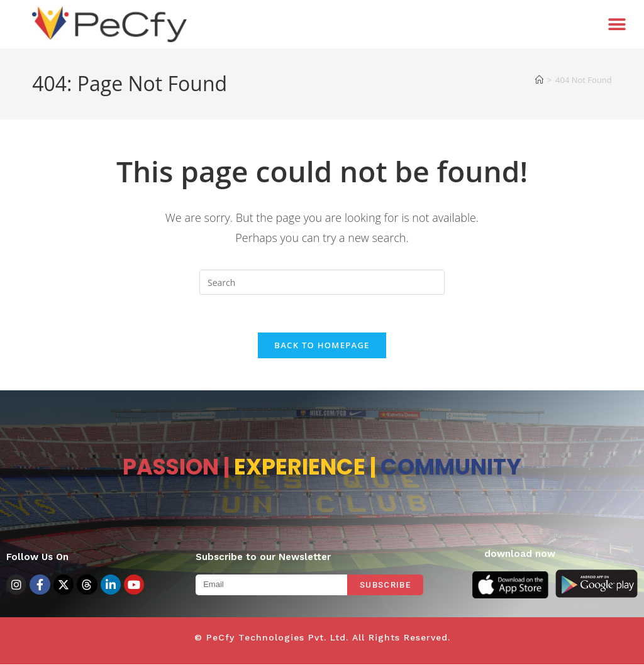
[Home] (539, 80)
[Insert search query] (322, 282)
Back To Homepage (322, 346)
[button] (617, 24)
